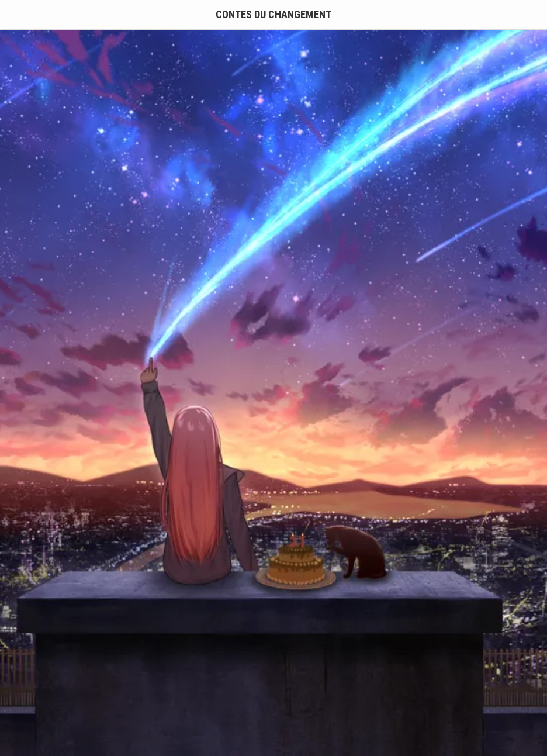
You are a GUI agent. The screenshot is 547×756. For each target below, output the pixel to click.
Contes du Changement (273, 14)
